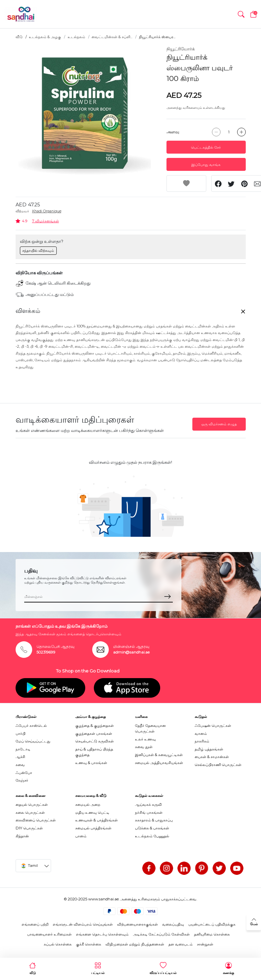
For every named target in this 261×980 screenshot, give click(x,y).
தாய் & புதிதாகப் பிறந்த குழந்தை (94, 752)
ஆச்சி (20, 757)
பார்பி (21, 734)
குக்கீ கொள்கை (89, 944)
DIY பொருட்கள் (29, 828)
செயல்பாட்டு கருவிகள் (95, 741)
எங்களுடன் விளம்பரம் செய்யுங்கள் (83, 924)
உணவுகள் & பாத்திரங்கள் (97, 820)
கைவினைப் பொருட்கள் (36, 820)
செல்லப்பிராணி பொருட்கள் (218, 765)
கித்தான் (22, 836)
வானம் (201, 734)
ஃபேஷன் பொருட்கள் (213, 726)
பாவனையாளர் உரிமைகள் (49, 934)
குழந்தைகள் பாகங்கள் (94, 734)
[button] (241, 14)
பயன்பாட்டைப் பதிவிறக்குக (212, 924)
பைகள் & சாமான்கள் (212, 757)
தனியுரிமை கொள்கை (212, 934)
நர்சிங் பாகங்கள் (149, 812)
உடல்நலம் (76, 37)
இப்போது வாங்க (206, 165)
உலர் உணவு (145, 739)
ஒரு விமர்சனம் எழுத (219, 424)
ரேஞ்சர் (22, 780)
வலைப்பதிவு (173, 924)
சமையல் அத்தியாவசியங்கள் (159, 763)
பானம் (81, 836)
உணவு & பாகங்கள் (91, 763)
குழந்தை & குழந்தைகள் (95, 726)
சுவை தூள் (144, 747)
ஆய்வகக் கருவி (148, 805)
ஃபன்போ (24, 773)
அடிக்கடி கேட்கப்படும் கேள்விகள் (161, 934)
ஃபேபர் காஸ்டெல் (31, 726)
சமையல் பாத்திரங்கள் (93, 828)
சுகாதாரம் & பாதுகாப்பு (154, 820)
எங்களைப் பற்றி (35, 924)
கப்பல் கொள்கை (58, 944)
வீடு (19, 37)
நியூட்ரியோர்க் (181, 49)
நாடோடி (23, 749)
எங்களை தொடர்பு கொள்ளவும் (102, 934)
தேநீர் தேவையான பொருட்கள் (150, 728)
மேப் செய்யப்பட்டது (33, 741)
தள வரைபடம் (181, 944)
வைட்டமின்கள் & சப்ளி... (112, 37)
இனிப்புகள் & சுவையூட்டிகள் (159, 755)
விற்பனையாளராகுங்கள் (137, 924)
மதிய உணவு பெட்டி (92, 812)
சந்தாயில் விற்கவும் (38, 250)
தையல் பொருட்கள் (32, 805)
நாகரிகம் (202, 741)
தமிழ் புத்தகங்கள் (209, 749)
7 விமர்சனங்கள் (46, 221)
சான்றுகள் (205, 944)
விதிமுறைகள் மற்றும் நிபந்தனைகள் (135, 944)
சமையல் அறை (88, 805)
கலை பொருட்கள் (30, 812)
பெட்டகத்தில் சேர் (206, 147)
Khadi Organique (47, 211)
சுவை (20, 765)
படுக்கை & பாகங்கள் (152, 828)
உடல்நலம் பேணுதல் (152, 836)
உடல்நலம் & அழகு (45, 37)
